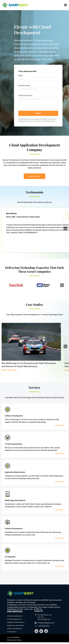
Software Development (15, 616)
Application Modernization (16, 622)
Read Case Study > (10, 370)
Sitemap (19, 640)
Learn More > (60, 425)
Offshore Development (15, 629)
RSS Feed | (10, 640)
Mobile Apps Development (16, 625)
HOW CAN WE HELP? (25, 95)
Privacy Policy (51, 123)
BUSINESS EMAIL (24, 86)
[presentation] (65, 228)
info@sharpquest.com (46, 623)
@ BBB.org (38, 609)
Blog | (15, 640)
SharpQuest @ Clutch (15, 609)
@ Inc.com (28, 609)
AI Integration (12, 632)
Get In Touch (34, 176)
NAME (20, 76)
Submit (38, 115)
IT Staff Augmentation (14, 619)
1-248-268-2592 (43, 626)
